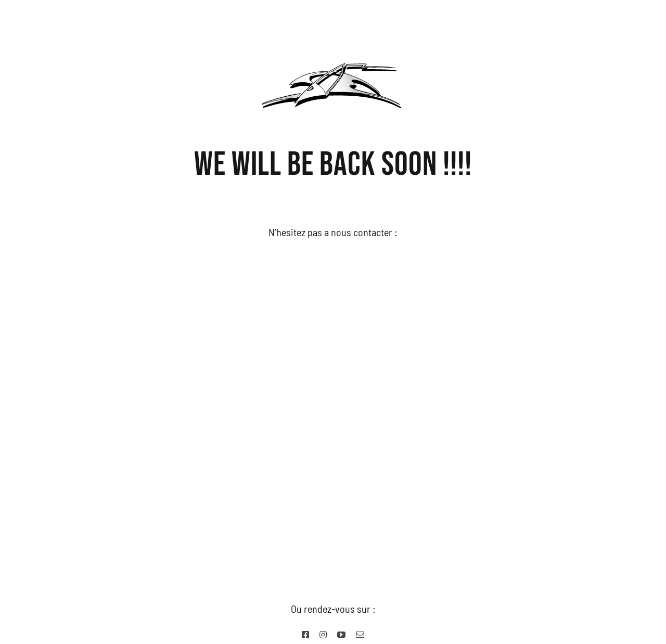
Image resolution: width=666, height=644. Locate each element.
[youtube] (341, 635)
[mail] (360, 635)
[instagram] (323, 635)
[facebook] (305, 635)
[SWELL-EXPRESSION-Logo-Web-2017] (333, 57)
